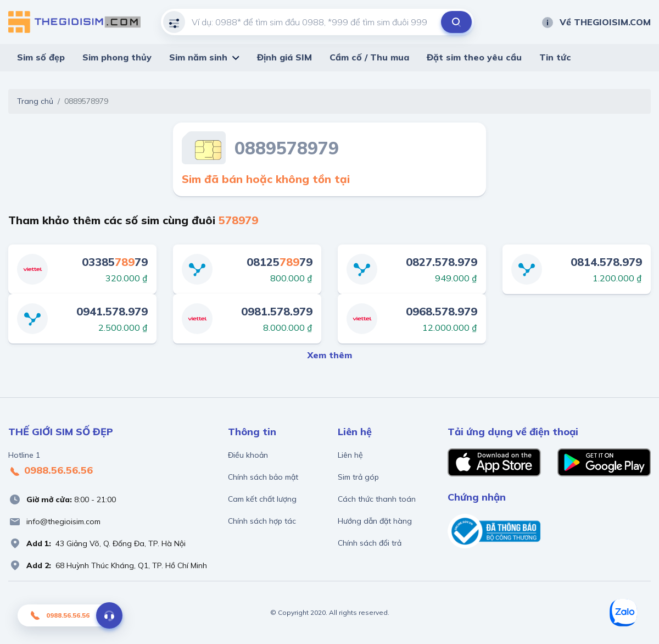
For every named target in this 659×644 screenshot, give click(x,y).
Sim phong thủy (117, 57)
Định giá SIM (284, 57)
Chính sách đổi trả (370, 543)
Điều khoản (248, 455)
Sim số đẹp (41, 57)
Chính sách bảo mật (263, 477)
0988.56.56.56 (51, 471)
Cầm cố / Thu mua (369, 57)
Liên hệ (350, 455)
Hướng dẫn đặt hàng (375, 521)
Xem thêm (330, 355)
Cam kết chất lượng (262, 499)
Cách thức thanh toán (377, 499)
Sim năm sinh (198, 57)
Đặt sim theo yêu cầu (474, 57)
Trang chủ (35, 101)
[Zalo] (623, 613)
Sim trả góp (358, 477)
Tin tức (555, 57)
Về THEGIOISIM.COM (596, 22)
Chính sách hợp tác (262, 521)
